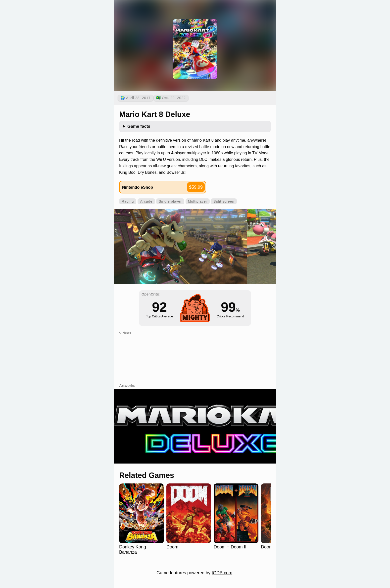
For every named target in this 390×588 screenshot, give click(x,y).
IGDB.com (222, 573)
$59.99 (196, 187)
